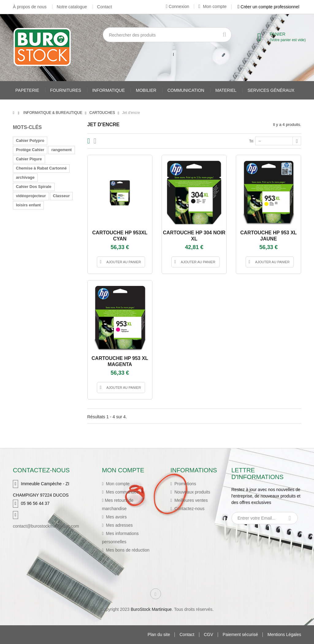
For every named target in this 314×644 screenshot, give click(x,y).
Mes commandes (122, 492)
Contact (105, 7)
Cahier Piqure (29, 159)
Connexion (177, 6)
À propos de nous (30, 7)
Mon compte (213, 6)
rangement (61, 150)
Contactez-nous (189, 509)
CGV (209, 635)
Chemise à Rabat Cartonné (41, 168)
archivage (25, 177)
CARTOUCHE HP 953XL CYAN (120, 236)
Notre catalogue (72, 7)
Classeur (61, 196)
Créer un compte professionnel (268, 7)
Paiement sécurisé (240, 635)
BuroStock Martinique (151, 609)
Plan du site (159, 635)
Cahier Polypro (30, 141)
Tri (251, 141)
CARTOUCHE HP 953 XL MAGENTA (120, 361)
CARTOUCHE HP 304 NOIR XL (194, 236)
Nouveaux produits (192, 492)
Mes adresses (119, 525)
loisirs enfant (28, 205)
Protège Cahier (30, 150)
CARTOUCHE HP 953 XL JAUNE (269, 236)
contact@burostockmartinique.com (46, 526)
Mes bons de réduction (127, 550)
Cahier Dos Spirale (34, 187)
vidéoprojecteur (31, 196)
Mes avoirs (116, 517)
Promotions (185, 484)
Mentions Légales (284, 635)
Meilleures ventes (191, 500)
